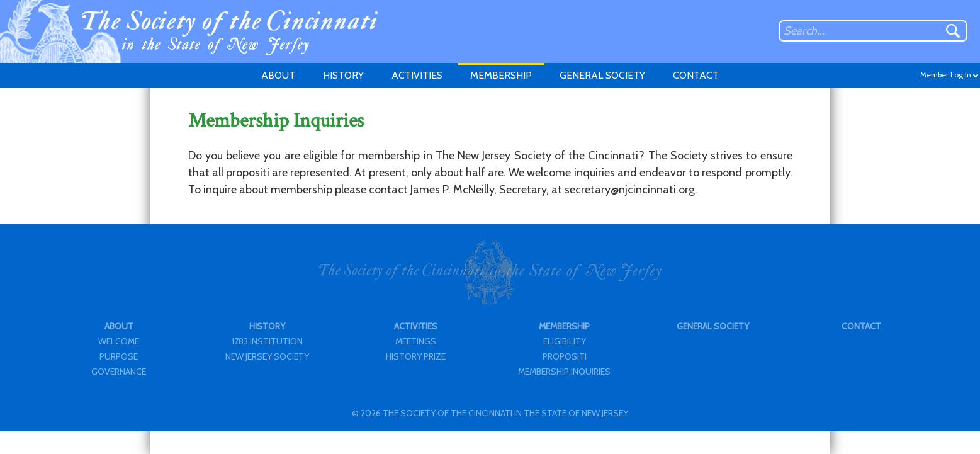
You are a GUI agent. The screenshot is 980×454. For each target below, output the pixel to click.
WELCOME (119, 341)
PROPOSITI (565, 356)
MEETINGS (416, 341)
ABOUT (278, 75)
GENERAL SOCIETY (602, 75)
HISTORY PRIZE (416, 356)
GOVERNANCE (119, 372)
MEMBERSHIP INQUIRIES (564, 372)
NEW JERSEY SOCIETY (267, 356)
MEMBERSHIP (501, 75)
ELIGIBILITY (565, 341)
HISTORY (343, 75)
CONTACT (696, 75)
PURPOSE (119, 356)
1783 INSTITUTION (267, 341)
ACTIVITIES (417, 75)
